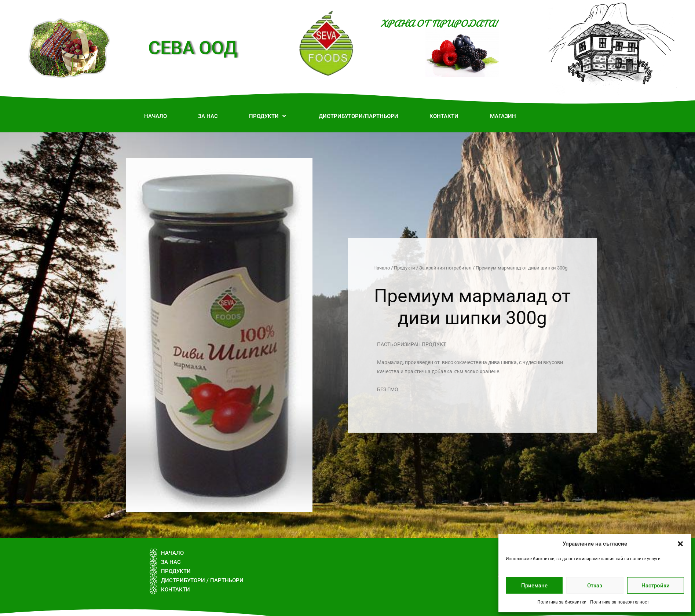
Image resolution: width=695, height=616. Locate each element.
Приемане (534, 586)
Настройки (656, 586)
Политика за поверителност (620, 602)
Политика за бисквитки (562, 602)
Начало (382, 268)
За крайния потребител (445, 268)
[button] (680, 544)
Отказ (595, 586)
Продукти (405, 268)
